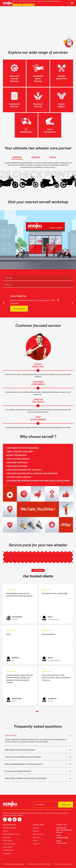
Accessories (7, 853)
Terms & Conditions (68, 864)
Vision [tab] (53, 157)
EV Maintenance (8, 850)
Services (6, 831)
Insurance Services (9, 844)
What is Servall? (11, 735)
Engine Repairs (8, 847)
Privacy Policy (59, 864)
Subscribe (66, 804)
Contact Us (36, 844)
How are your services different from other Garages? (23, 757)
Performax (36, 837)
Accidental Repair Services (12, 834)
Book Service (17, 5)
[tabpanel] (38, 25)
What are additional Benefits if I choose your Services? (24, 764)
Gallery (35, 841)
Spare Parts (7, 837)
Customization (8, 841)
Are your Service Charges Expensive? (18, 771)
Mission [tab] (36, 157)
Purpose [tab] (17, 157)
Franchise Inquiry (29, 5)
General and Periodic (10, 828)
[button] (37, 711)
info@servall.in (56, 1)
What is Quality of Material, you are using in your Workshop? (26, 779)
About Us (36, 828)
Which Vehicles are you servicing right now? (20, 750)
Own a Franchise (38, 834)
